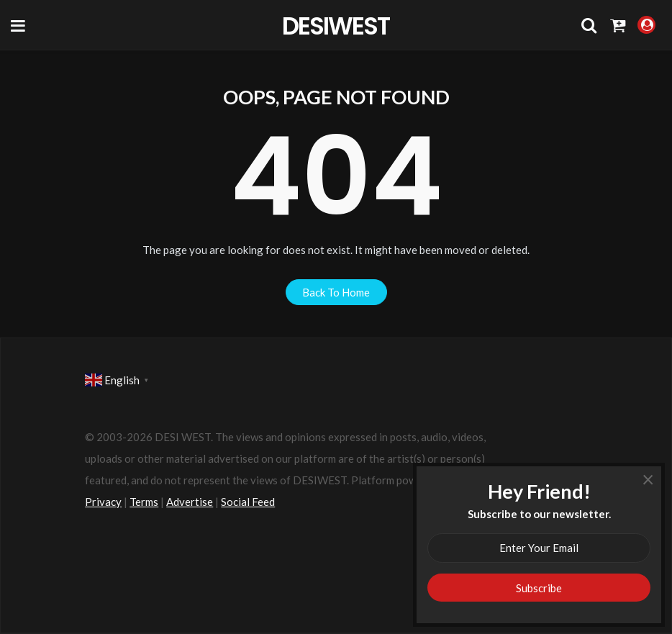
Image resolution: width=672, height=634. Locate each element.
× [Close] (648, 479)
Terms (144, 502)
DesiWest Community (336, 25)
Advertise (190, 502)
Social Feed (248, 502)
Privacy (103, 502)
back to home (336, 292)
